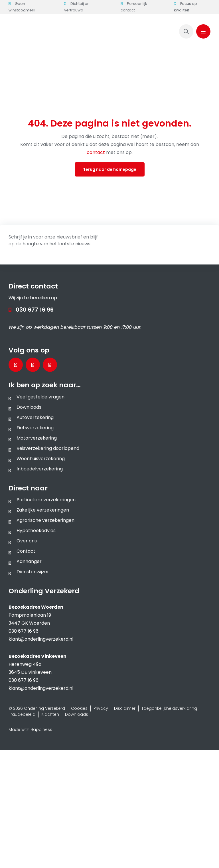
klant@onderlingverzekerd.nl (41, 639)
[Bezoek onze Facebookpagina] (16, 365)
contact (96, 152)
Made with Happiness (30, 729)
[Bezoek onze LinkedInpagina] (33, 365)
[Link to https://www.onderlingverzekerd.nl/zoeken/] (186, 31)
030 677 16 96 (35, 310)
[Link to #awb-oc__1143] (203, 31)
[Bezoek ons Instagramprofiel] (50, 365)
